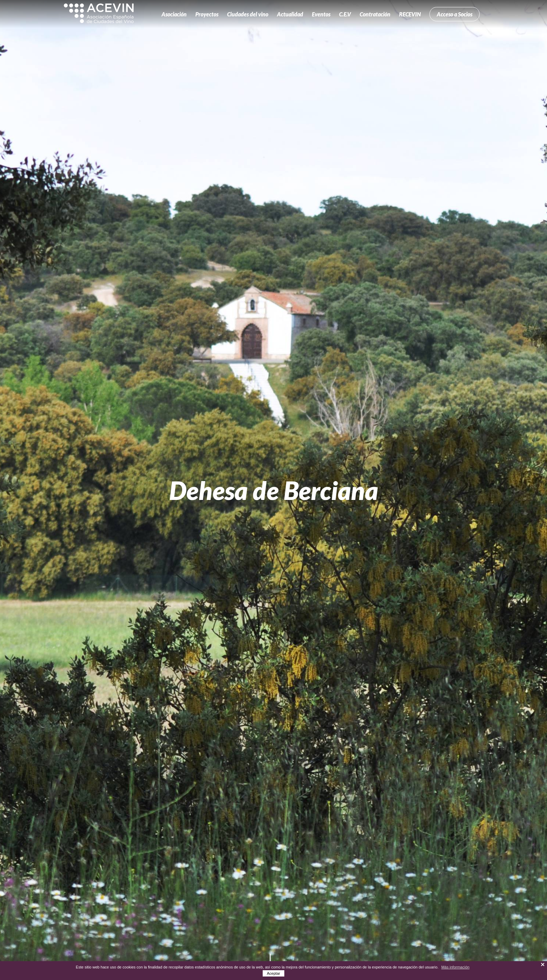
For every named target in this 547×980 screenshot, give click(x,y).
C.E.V (345, 14)
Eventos (321, 14)
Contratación (375, 14)
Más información (455, 967)
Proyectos (207, 14)
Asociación (174, 14)
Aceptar (273, 973)
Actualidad (290, 14)
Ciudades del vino (248, 14)
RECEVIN (410, 14)
